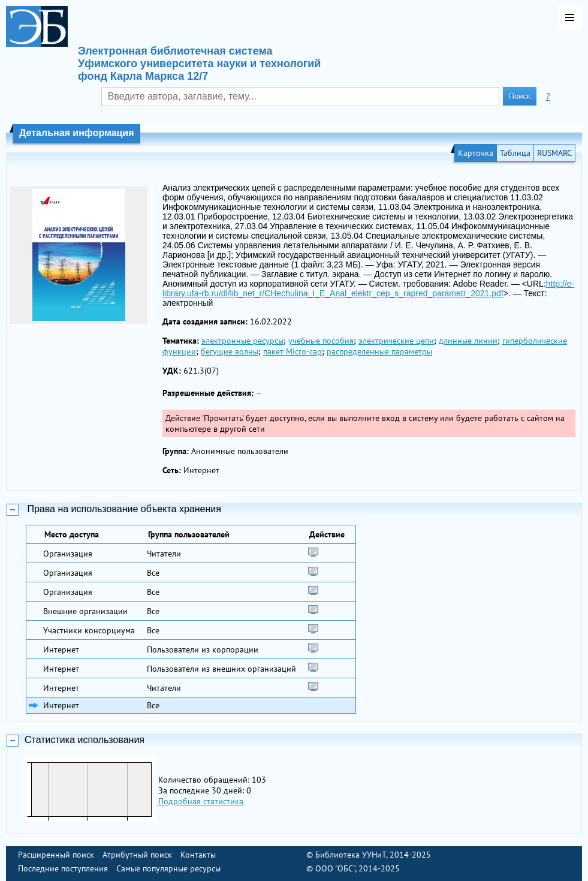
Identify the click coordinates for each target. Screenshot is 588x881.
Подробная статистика (201, 801)
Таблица (515, 153)
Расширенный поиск (56, 855)
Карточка (476, 153)
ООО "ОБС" (335, 868)
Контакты (198, 855)
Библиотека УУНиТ (351, 855)
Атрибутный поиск (137, 855)
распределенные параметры (379, 351)
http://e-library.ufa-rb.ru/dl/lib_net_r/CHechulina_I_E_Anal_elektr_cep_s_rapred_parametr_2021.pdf (368, 288)
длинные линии (468, 341)
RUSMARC (554, 153)
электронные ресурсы (242, 341)
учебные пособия (321, 341)
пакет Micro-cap (293, 351)
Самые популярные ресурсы (168, 868)
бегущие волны (230, 351)
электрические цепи (396, 341)
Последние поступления (63, 868)
